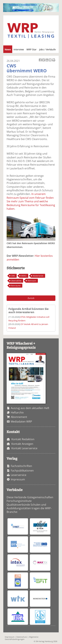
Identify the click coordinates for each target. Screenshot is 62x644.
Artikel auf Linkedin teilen (47, 60)
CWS (13, 276)
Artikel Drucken (54, 60)
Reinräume (16, 286)
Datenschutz (22, 637)
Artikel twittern (44, 60)
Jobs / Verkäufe (47, 49)
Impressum (18, 479)
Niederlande (38, 276)
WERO (24, 276)
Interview (19, 49)
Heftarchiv (17, 413)
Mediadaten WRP (21, 422)
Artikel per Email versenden (50, 60)
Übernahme (16, 281)
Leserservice (19, 475)
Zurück (31, 298)
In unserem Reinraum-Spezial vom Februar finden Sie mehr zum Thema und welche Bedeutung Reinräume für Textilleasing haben (31, 201)
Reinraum (32, 281)
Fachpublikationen (22, 471)
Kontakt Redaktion (23, 439)
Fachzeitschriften (21, 466)
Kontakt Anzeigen (22, 444)
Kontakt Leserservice (24, 448)
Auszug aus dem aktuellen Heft (30, 408)
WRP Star (31, 49)
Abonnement (19, 417)
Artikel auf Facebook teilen (41, 60)
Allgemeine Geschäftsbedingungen (22, 638)
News (8, 49)
